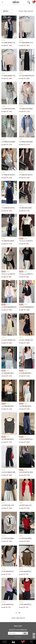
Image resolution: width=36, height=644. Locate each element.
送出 (25, 633)
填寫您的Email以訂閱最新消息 (18, 630)
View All (30, 11)
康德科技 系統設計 (18, 637)
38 (19, 613)
